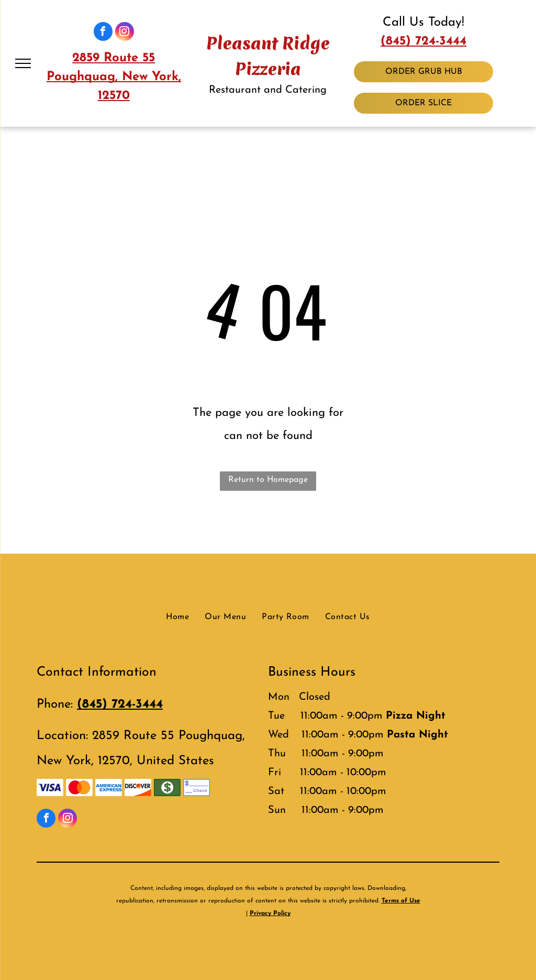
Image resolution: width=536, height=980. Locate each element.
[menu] (23, 63)
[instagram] (125, 33)
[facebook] (103, 33)
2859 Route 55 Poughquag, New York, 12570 (114, 77)
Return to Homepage (268, 480)
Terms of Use (401, 901)
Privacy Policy (270, 913)
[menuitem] (177, 617)
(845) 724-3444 (423, 41)
